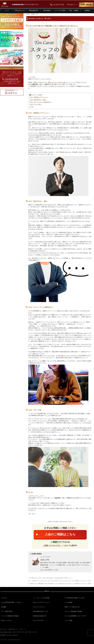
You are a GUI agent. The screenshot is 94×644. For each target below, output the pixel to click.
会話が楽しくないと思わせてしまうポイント (61, 583)
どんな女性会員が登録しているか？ (11, 602)
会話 (46, 583)
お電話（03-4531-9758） (52, 546)
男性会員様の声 (34, 10)
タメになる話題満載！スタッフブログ (76, 616)
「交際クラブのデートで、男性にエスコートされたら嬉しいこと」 (52, 82)
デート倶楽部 (75, 581)
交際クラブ (34, 583)
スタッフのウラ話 (48, 578)
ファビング (83, 581)
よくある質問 (69, 602)
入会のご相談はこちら (60, 534)
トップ (7, 10)
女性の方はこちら (20, 10)
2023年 (34, 581)
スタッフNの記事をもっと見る (49, 570)
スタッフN (38, 578)
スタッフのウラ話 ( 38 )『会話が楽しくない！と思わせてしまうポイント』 (53, 26)
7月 (38, 581)
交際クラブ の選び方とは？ (73, 607)
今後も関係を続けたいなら (41, 611)
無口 (90, 583)
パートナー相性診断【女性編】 (74, 611)
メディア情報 (69, 620)
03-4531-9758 (12, 79)
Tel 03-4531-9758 (6, 632)
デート (60, 581)
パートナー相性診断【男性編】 (10, 616)
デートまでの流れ (60, 10)
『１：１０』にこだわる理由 (41, 598)
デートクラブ (67, 581)
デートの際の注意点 (7, 611)
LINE (66, 546)
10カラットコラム (6, 620)
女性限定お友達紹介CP (40, 616)
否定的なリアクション (81, 583)
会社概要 (4, 607)
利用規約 (87, 10)
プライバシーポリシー (39, 607)
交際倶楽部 (41, 583)
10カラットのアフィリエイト (41, 602)
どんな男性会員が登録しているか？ (75, 598)
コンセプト (4, 598)
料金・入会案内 (74, 10)
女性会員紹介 (47, 10)
